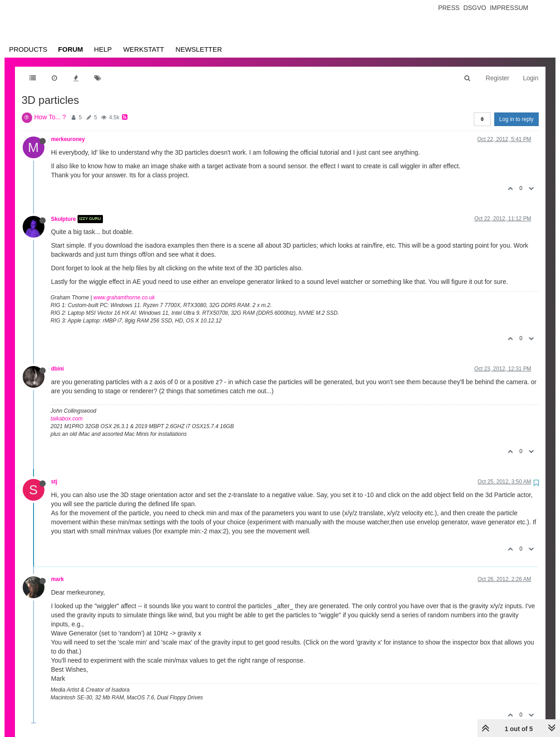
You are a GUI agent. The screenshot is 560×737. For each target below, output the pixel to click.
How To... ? (50, 117)
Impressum (509, 8)
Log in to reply (516, 119)
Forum (71, 49)
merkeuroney (68, 139)
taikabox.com (67, 419)
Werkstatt (144, 49)
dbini (58, 369)
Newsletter (199, 49)
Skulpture (64, 219)
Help (103, 49)
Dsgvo (475, 8)
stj (54, 482)
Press (449, 8)
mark (58, 579)
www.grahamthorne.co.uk (124, 298)
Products (28, 49)
